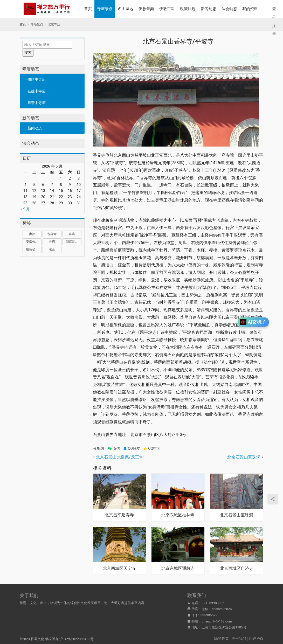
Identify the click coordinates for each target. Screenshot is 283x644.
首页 (88, 9)
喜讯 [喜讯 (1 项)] (72, 234)
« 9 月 (25, 209)
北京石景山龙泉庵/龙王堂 (119, 457)
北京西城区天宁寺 (119, 569)
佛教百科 (167, 9)
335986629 (209, 615)
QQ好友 (132, 449)
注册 (274, 30)
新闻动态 (209, 9)
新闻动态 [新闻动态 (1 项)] (72, 242)
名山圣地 (126, 9)
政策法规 (188, 9)
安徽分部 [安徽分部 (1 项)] (32, 242)
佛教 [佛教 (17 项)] (32, 234)
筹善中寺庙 (37, 103)
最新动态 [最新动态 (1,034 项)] (32, 249)
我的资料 (250, 9)
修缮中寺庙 (37, 79)
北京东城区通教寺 (178, 569)
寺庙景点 (105, 9)
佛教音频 (146, 9)
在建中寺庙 (37, 91)
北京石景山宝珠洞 (244, 457)
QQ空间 (152, 449)
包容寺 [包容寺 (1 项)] (52, 234)
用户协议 (256, 639)
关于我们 (239, 639)
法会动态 (229, 9)
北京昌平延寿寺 (119, 515)
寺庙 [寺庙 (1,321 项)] (52, 242)
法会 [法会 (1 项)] (52, 249)
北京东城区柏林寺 (178, 515)
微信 (114, 449)
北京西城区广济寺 (237, 569)
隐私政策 (222, 639)
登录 (274, 13)
